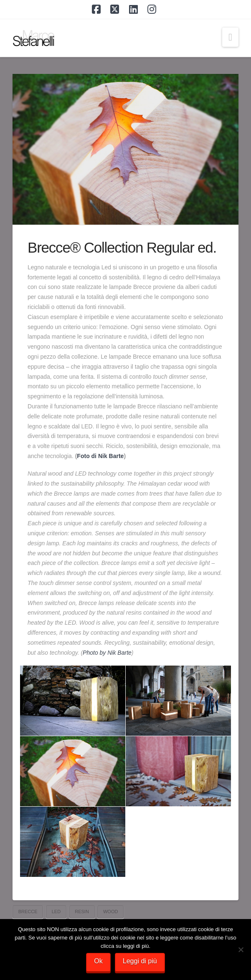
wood (110, 912)
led (56, 912)
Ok (98, 961)
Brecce (28, 912)
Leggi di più (140, 961)
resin (82, 912)
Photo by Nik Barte (107, 653)
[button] (230, 37)
